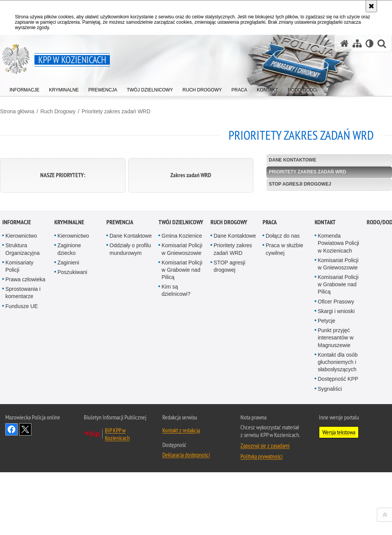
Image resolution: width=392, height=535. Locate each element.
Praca (270, 374)
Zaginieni (68, 415)
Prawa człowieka (25, 432)
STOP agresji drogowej (300, 184)
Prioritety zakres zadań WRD (116, 111)
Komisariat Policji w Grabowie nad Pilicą (182, 422)
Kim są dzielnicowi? (176, 443)
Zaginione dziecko (69, 401)
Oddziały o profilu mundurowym (130, 401)
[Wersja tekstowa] (370, 43)
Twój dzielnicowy (181, 374)
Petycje (327, 473)
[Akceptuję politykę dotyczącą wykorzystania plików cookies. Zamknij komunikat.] (371, 6)
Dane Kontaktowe (292, 160)
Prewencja (120, 374)
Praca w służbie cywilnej (284, 401)
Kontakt (325, 374)
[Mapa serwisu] (357, 43)
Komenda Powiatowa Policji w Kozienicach (338, 395)
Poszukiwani (72, 424)
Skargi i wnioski (336, 463)
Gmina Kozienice (182, 388)
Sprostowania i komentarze (23, 445)
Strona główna (17, 111)
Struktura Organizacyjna (23, 401)
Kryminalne (69, 374)
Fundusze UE (22, 458)
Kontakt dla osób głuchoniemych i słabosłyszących (338, 514)
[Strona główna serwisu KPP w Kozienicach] (345, 43)
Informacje (17, 374)
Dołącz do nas (283, 388)
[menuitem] (24, 88)
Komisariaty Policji (19, 418)
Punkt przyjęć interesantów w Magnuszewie (336, 490)
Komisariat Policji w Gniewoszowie (182, 401)
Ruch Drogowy (58, 111)
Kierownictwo (21, 388)
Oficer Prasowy (336, 454)
